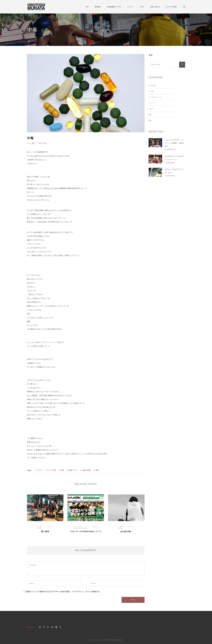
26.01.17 (131, 527)
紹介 (150, 115)
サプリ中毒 (52, 470)
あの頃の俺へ (126, 531)
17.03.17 (95, 527)
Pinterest (52, 627)
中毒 (30, 138)
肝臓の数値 (86, 470)
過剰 (97, 470)
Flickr (56, 627)
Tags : (29, 470)
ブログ (29, 143)
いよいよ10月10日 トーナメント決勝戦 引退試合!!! (174, 143)
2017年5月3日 (42, 143)
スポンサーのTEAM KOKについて (86, 531)
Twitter (40, 627)
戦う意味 (45, 531)
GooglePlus (48, 627)
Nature (152, 86)
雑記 (34, 143)
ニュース (152, 103)
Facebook (44, 627)
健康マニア (73, 470)
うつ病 (39, 527)
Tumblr (60, 627)
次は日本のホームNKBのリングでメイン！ (174, 158)
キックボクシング (80, 527)
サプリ (40, 470)
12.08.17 (50, 527)
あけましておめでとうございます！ (174, 171)
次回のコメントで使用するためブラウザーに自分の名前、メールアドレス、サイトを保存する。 (63, 592)
